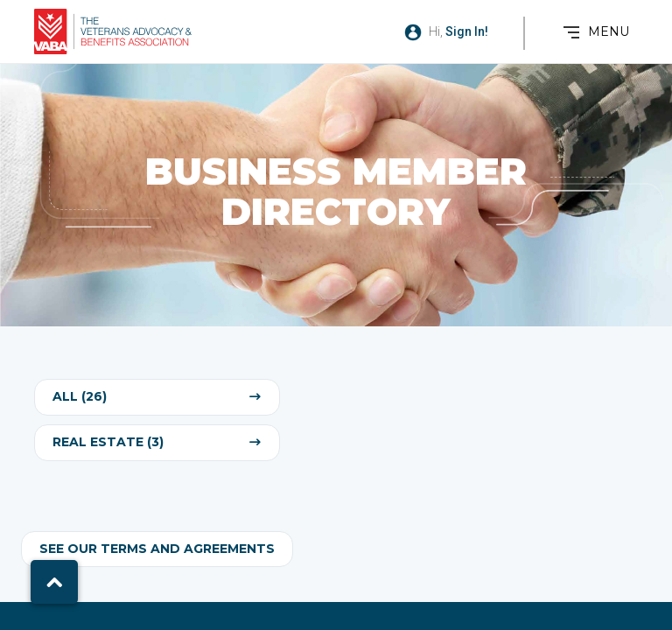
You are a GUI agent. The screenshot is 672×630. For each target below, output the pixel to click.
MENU (609, 31)
